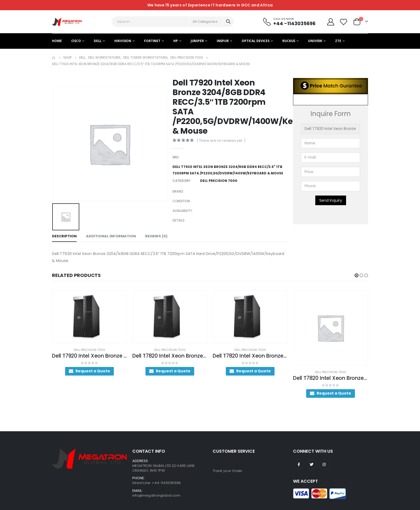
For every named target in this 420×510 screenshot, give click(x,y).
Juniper (197, 41)
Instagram (324, 457)
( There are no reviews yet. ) (221, 140)
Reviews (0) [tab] (156, 236)
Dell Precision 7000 (93, 350)
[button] (357, 275)
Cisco (76, 41)
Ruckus (289, 41)
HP (176, 41)
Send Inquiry (331, 200)
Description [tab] (64, 236)
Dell (98, 41)
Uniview (315, 41)
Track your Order (228, 464)
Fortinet (152, 41)
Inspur (223, 41)
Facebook (299, 457)
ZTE (338, 41)
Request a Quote (97, 371)
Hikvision (123, 41)
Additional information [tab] (111, 236)
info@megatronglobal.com (156, 488)
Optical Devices (256, 41)
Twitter (312, 457)
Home (57, 41)
